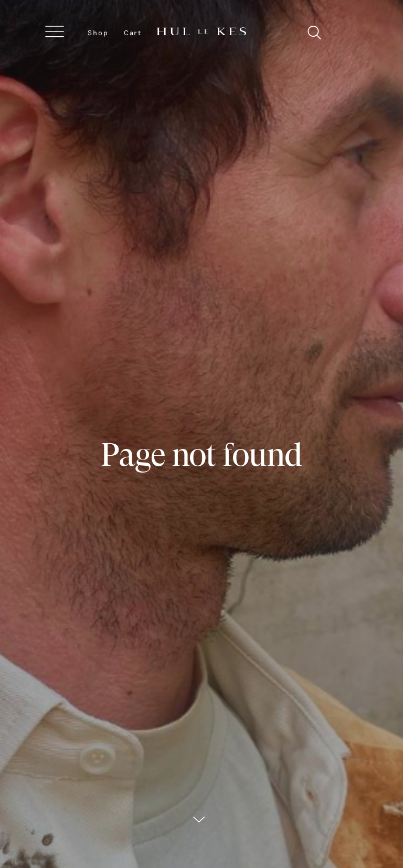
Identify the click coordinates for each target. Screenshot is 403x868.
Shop (98, 33)
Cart (133, 33)
